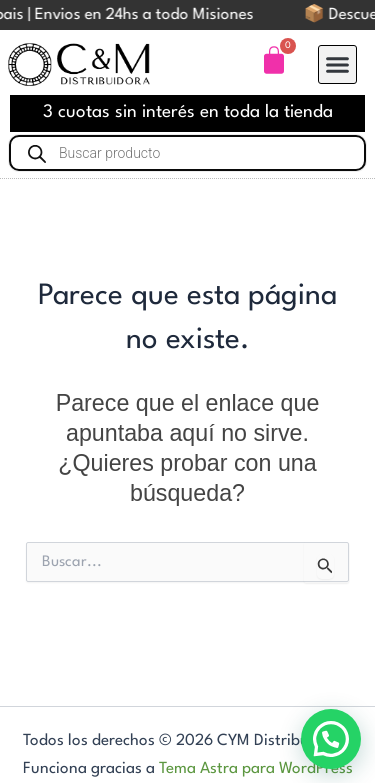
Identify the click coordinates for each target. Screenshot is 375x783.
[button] (338, 65)
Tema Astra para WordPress (256, 769)
